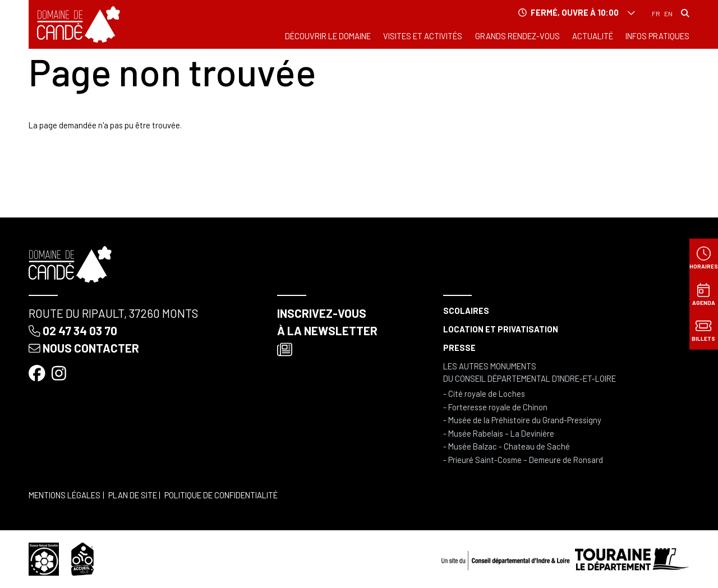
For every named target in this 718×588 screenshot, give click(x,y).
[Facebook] (38, 373)
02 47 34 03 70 (73, 330)
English (668, 14)
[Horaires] (704, 258)
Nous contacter (84, 348)
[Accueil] (79, 24)
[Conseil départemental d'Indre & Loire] (565, 558)
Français (656, 14)
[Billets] (704, 330)
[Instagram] (60, 373)
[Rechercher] (685, 13)
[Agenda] (704, 294)
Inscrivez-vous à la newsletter (327, 332)
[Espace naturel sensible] (43, 558)
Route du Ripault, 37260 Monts (113, 313)
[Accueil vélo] (82, 558)
